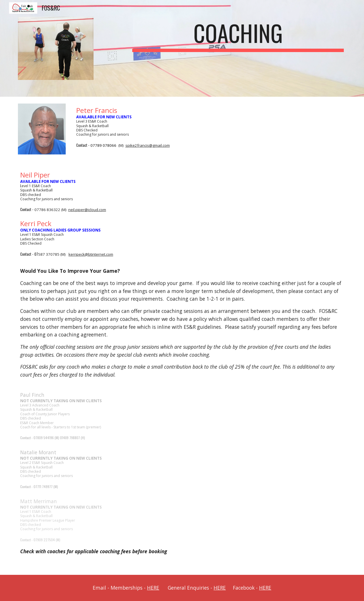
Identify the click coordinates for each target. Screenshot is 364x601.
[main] (238, 36)
